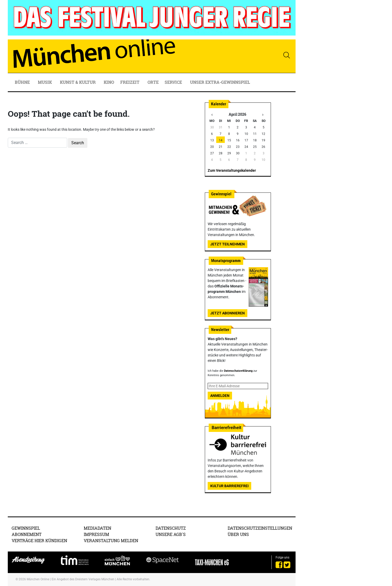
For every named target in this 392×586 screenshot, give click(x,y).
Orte (153, 82)
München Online (38, 579)
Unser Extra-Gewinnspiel (220, 82)
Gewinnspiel (26, 528)
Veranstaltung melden (111, 540)
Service (174, 82)
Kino (109, 82)
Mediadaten (97, 528)
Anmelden (220, 396)
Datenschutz (171, 528)
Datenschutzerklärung (238, 371)
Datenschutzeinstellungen (260, 528)
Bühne (23, 82)
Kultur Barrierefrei (229, 486)
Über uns (238, 534)
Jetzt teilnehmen (227, 244)
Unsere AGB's (171, 534)
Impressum (96, 534)
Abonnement (27, 534)
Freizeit (130, 82)
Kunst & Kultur (78, 82)
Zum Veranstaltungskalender (232, 170)
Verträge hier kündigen (39, 540)
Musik (45, 82)
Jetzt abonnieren (227, 313)
